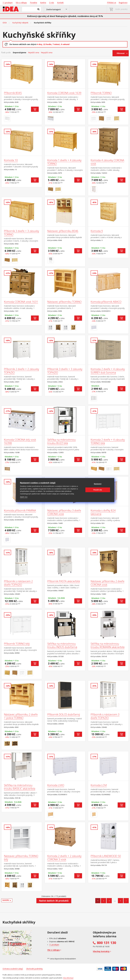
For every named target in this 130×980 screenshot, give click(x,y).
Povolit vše (98, 490)
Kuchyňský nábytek (20, 23)
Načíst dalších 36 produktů (54, 901)
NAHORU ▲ (7, 900)
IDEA (5, 23)
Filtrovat (121, 53)
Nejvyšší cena (47, 53)
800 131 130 (107, 943)
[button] (57, 9)
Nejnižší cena (34, 53)
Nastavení (98, 484)
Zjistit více (24, 497)
